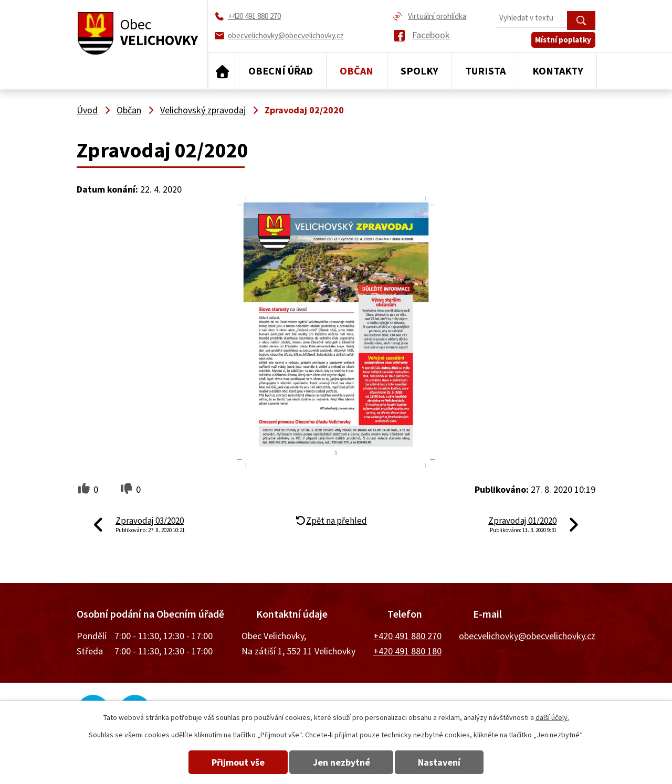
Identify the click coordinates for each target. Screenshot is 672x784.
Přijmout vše (238, 762)
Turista (485, 71)
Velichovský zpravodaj (203, 110)
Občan (356, 71)
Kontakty (558, 71)
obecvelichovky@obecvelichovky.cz (527, 636)
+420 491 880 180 (407, 651)
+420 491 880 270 (407, 636)
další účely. (552, 717)
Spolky (419, 71)
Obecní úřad (281, 71)
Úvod (222, 71)
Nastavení (440, 762)
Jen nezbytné (342, 762)
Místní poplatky (564, 40)
